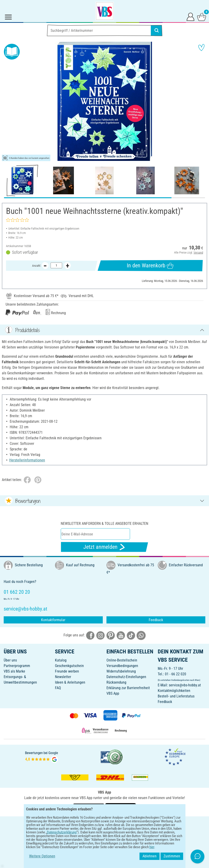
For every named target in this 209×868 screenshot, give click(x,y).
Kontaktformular (53, 620)
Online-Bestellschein (122, 660)
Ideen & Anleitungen (70, 682)
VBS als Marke (14, 671)
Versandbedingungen (122, 666)
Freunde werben (67, 671)
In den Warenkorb (150, 266)
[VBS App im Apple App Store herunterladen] (121, 808)
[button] (7, 101)
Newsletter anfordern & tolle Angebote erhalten (104, 524)
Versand (198, 252)
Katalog (61, 660)
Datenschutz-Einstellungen (126, 677)
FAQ (58, 688)
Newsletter (63, 677)
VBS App (113, 693)
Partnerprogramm (17, 666)
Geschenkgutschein (69, 666)
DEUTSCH (104, 823)
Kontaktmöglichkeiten (174, 691)
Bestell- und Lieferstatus (176, 696)
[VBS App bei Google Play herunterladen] (89, 808)
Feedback (156, 620)
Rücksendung (116, 682)
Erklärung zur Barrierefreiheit (128, 688)
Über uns (10, 660)
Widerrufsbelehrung (121, 671)
